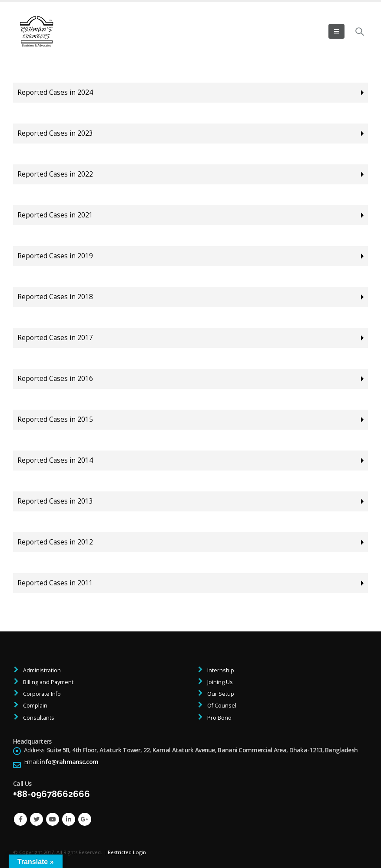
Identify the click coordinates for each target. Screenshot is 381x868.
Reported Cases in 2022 (55, 174)
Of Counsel (221, 706)
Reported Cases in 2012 (55, 542)
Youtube (53, 819)
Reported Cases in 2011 (55, 583)
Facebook (20, 819)
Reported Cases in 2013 (55, 501)
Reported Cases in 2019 (55, 256)
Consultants (38, 718)
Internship (220, 670)
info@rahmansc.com (69, 762)
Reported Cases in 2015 (55, 419)
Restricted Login (127, 852)
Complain (35, 706)
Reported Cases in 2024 (55, 92)
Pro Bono (219, 718)
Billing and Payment (48, 682)
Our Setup (220, 694)
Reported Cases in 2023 (55, 133)
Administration (41, 670)
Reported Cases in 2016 (55, 379)
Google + (85, 819)
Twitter (36, 819)
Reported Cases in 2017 (55, 338)
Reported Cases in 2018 (55, 297)
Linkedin (69, 819)
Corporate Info (41, 694)
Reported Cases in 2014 (55, 460)
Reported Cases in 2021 (55, 215)
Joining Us (219, 682)
